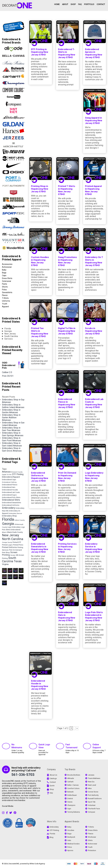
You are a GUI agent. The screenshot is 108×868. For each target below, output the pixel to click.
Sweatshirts (7, 292)
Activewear (7, 267)
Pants (5, 284)
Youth (5, 304)
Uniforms (6, 301)
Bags (4, 273)
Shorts (5, 287)
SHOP (73, 4)
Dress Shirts (7, 278)
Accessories (7, 264)
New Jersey (10, 334)
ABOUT (65, 4)
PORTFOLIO (89, 4)
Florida (8, 329)
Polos (4, 290)
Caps (4, 275)
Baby (4, 270)
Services (9, 339)
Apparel (5, 307)
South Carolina (11, 336)
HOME (57, 4)
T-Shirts (5, 298)
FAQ (80, 4)
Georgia (8, 331)
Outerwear (7, 281)
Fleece (5, 295)
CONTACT (101, 4)
